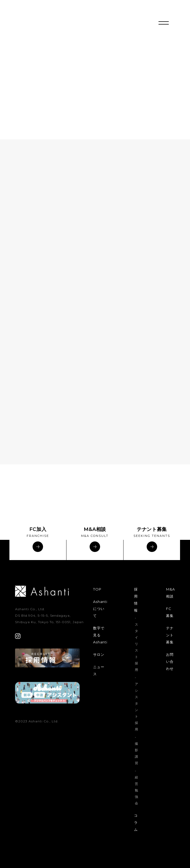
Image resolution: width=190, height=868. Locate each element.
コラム (136, 822)
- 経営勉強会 (137, 787)
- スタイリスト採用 (137, 644)
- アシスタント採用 (137, 703)
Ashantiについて (100, 609)
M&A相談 (170, 593)
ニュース (99, 670)
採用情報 (136, 600)
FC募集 (170, 612)
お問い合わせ (170, 661)
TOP (97, 589)
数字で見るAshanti (100, 635)
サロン (99, 654)
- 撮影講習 (137, 750)
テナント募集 (170, 635)
